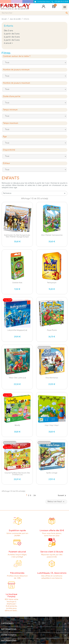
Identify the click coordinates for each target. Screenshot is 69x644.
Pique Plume (52, 330)
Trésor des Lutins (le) (17, 378)
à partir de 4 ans (12, 37)
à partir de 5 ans (12, 40)
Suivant (62, 496)
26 (35, 495)
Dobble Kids (17, 283)
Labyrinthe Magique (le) (17, 330)
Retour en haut (56, 502)
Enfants (8, 26)
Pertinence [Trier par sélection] (34, 193)
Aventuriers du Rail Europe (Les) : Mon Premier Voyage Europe (17, 236)
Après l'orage (52, 473)
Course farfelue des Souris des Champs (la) (17, 474)
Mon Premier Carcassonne (52, 235)
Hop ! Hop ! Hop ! (52, 425)
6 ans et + (8, 43)
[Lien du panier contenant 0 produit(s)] (54, 7)
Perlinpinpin (52, 283)
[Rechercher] (34, 13)
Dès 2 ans (8, 31)
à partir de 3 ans (12, 34)
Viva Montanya (52, 378)
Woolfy (17, 425)
